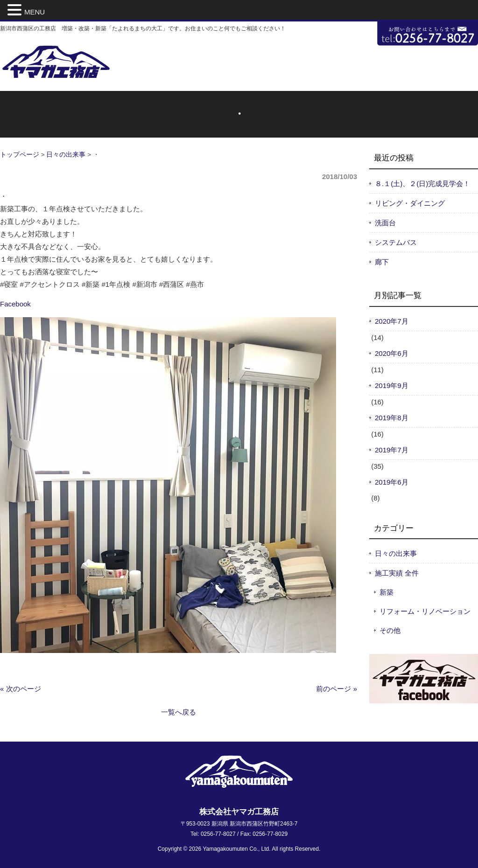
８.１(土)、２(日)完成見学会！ (422, 184)
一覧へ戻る (179, 712)
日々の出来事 (66, 155)
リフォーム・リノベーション (425, 611)
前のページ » (337, 689)
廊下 (382, 262)
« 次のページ (21, 689)
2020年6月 (392, 353)
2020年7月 (392, 321)
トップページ (20, 155)
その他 (390, 630)
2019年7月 (392, 450)
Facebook (15, 304)
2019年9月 (392, 385)
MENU (35, 12)
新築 (387, 592)
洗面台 (385, 223)
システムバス (396, 242)
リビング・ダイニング (410, 203)
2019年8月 (392, 418)
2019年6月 (392, 482)
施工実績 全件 (397, 573)
